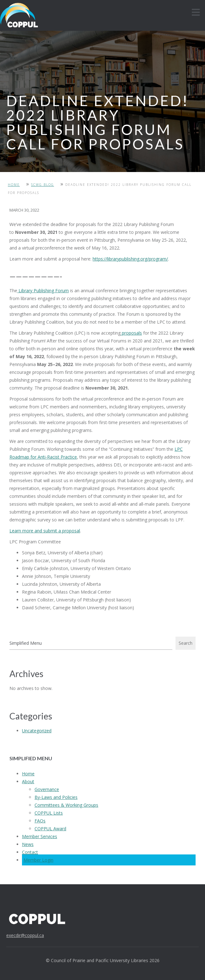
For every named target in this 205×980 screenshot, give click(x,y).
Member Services (40, 836)
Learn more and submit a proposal (45, 531)
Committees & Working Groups (66, 805)
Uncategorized (37, 731)
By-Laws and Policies (56, 797)
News (28, 844)
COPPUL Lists (49, 813)
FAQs (40, 821)
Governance (47, 789)
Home (14, 185)
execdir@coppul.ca (25, 935)
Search (186, 643)
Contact (30, 852)
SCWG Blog (43, 185)
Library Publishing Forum (43, 291)
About (28, 781)
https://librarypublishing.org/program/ (130, 259)
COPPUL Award (50, 829)
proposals (131, 333)
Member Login (38, 860)
